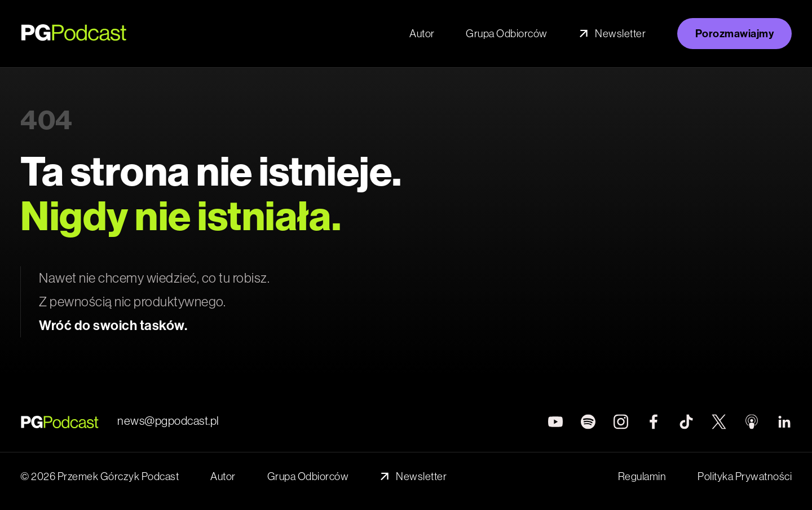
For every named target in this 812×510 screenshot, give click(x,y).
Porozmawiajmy (735, 34)
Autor (422, 34)
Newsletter (612, 34)
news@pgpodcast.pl (168, 421)
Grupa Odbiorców (507, 34)
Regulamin (642, 476)
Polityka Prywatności (745, 476)
